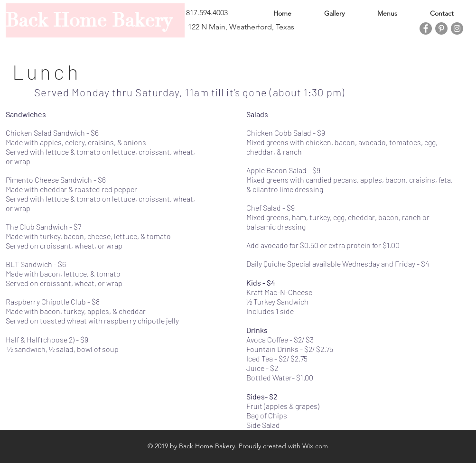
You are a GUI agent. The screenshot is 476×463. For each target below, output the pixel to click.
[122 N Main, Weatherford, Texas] (241, 27)
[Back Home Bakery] (95, 20)
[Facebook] (426, 28)
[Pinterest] (441, 28)
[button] (220, 13)
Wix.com (315, 446)
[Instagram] (457, 28)
